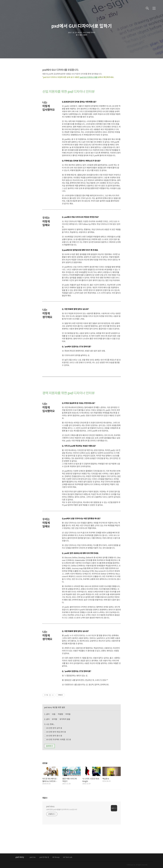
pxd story (50, 806)
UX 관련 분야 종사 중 (53, 736)
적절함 (64, 714)
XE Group (56, 857)
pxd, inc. (33, 857)
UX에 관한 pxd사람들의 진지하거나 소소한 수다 (62, 809)
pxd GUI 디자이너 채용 (89, 77)
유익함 (60, 719)
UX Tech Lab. (68, 857)
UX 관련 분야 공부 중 (53, 728)
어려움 (67, 714)
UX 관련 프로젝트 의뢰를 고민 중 (58, 739)
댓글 (45, 798)
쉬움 (61, 714)
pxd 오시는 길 (44, 857)
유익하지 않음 (64, 719)
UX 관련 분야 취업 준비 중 (55, 732)
